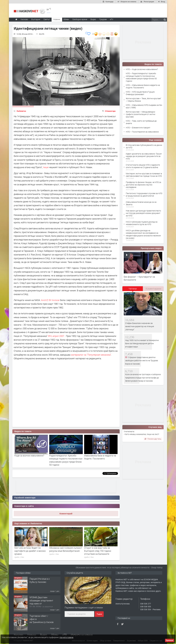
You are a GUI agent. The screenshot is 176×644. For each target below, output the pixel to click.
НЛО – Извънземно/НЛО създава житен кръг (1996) (144, 106)
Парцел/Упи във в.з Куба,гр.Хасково (40, 580)
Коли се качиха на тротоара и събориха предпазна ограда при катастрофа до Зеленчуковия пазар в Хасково (143, 378)
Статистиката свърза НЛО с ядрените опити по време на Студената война (143, 166)
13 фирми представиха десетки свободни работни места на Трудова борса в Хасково (142, 361)
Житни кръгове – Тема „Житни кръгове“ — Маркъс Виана (143, 100)
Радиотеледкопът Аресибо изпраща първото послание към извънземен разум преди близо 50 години (66, 460)
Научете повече (66, 637)
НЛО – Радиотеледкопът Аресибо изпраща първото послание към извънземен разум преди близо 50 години (141, 77)
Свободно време (80, 19)
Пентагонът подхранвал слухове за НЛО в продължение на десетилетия (144, 195)
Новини (57, 19)
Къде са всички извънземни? (29, 455)
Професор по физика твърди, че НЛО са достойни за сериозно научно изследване (143, 185)
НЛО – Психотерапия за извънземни (142, 132)
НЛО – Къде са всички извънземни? (142, 69)
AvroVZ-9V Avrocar (50, 300)
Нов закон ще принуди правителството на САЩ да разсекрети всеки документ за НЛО (143, 213)
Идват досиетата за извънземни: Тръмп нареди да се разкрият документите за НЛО (144, 156)
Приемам (170, 640)
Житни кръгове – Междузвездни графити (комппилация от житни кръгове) (141, 114)
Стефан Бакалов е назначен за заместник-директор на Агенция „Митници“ (140, 326)
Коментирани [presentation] (153, 289)
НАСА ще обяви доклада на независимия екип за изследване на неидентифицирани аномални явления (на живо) (143, 234)
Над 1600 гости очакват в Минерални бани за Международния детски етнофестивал (142, 343)
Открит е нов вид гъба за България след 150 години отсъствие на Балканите (98, 551)
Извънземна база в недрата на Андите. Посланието (100, 457)
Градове (103, 19)
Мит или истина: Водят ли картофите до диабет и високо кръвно (30, 551)
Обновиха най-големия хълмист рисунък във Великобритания (66, 549)
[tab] (133, 290)
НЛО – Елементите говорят (138, 128)
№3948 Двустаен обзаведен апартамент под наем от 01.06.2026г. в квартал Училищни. (41, 603)
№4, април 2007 (56, 336)
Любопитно (21, 111)
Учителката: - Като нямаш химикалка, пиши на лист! (141, 433)
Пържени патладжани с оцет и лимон (84, 607)
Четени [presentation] (133, 289)
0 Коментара (110, 111)
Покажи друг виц (153, 439)
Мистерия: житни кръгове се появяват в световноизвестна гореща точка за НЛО (144, 175)
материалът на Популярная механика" (91, 355)
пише (46, 167)
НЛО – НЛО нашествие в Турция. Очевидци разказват (140, 93)
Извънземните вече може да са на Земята (141, 203)
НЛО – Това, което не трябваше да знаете (141, 122)
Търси (99, 614)
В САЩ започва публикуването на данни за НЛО (144, 146)
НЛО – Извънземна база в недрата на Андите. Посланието (143, 86)
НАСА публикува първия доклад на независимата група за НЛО (142, 223)
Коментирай (66, 514)
